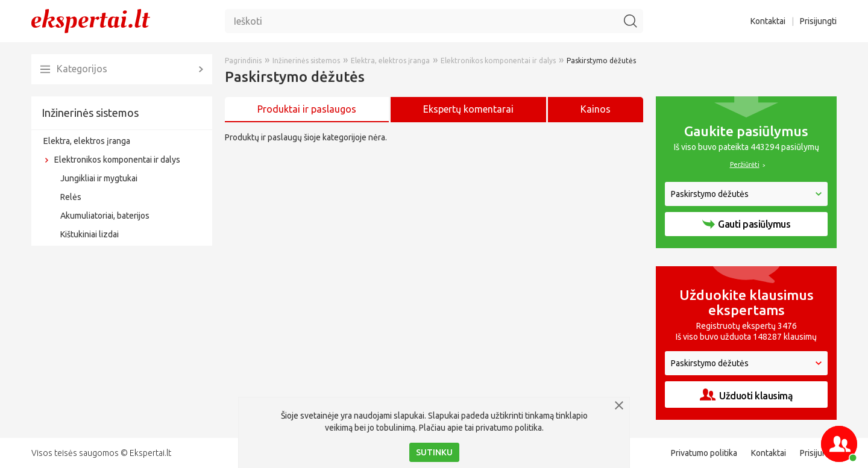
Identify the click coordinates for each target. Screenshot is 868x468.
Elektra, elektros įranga (87, 141)
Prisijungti (818, 21)
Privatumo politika (704, 453)
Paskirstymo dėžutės (601, 61)
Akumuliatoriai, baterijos (105, 216)
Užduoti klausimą (746, 395)
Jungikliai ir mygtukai (99, 178)
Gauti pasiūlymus (746, 224)
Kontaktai (768, 21)
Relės (71, 197)
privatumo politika (509, 428)
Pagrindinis (243, 61)
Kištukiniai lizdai (90, 234)
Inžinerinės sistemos (90, 113)
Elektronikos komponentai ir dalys (117, 160)
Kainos (596, 109)
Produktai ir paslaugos (307, 109)
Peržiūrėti (745, 164)
